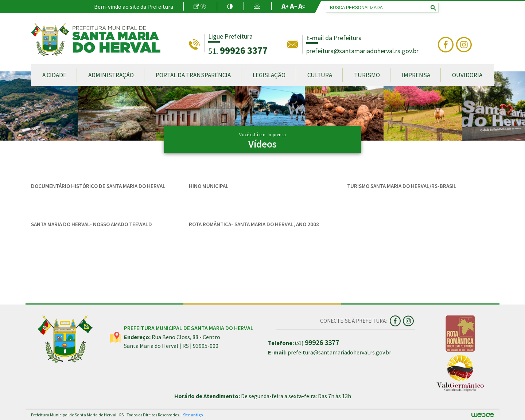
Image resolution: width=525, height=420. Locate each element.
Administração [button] (111, 75)
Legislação (269, 75)
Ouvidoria (467, 75)
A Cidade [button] (54, 75)
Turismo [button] (367, 75)
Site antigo (193, 415)
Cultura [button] (320, 75)
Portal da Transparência (193, 75)
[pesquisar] (381, 8)
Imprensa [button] (416, 75)
